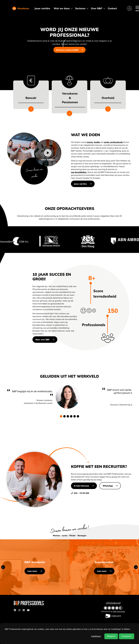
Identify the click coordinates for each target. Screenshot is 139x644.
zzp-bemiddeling (79, 172)
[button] (61, 416)
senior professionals (113, 142)
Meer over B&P (43, 340)
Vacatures (22, 8)
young (90, 142)
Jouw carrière (42, 8)
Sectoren (80, 8)
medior (97, 142)
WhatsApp (108, 486)
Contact (112, 8)
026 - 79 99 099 (80, 493)
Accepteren (127, 636)
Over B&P (97, 8)
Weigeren (111, 636)
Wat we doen (62, 8)
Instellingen (96, 636)
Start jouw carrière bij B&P (67, 50)
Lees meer (32, 571)
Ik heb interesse (82, 486)
